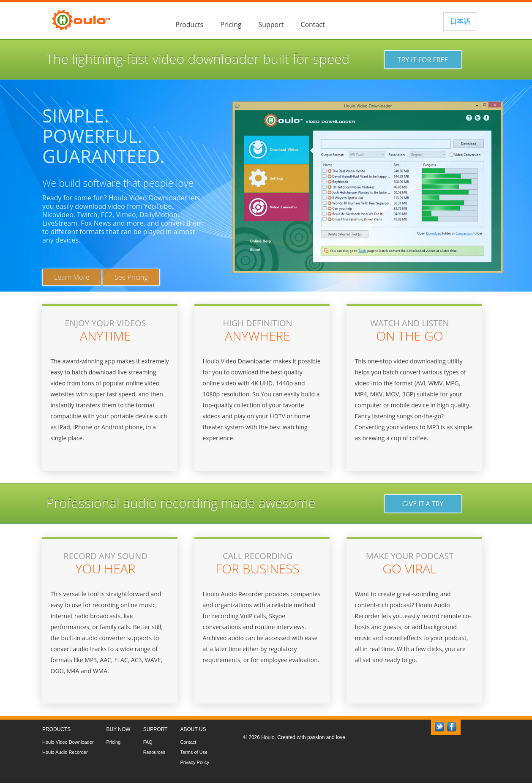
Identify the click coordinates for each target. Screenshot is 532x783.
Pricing (231, 25)
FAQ (148, 742)
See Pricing (131, 277)
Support (271, 25)
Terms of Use (194, 752)
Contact (312, 25)
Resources (154, 752)
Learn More (72, 277)
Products (189, 25)
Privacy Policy (194, 762)
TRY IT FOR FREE (423, 60)
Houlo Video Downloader (68, 742)
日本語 (460, 21)
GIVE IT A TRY (423, 504)
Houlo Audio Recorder (65, 752)
